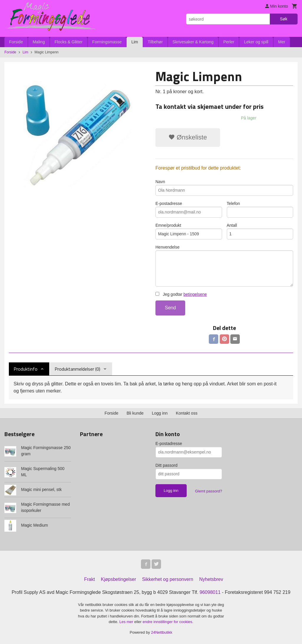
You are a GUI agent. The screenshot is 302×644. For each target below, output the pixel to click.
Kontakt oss (187, 413)
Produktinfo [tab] (26, 369)
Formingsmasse (107, 42)
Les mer (127, 622)
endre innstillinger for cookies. (168, 622)
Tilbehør (155, 42)
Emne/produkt (189, 231)
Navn (224, 188)
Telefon (260, 209)
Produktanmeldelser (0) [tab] (77, 369)
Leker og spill (256, 42)
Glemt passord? (209, 491)
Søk (284, 19)
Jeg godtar (181, 294)
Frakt (89, 579)
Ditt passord (166, 465)
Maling (39, 42)
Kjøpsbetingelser (118, 579)
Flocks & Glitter (69, 42)
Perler (229, 42)
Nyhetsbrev (211, 579)
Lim (135, 42)
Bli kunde (135, 413)
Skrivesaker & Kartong (193, 42)
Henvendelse (224, 266)
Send (170, 308)
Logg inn (160, 413)
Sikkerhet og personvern (168, 579)
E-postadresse (189, 209)
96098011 (210, 592)
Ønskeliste (188, 137)
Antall (260, 231)
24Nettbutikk (162, 632)
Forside (16, 42)
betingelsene (195, 294)
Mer (282, 42)
